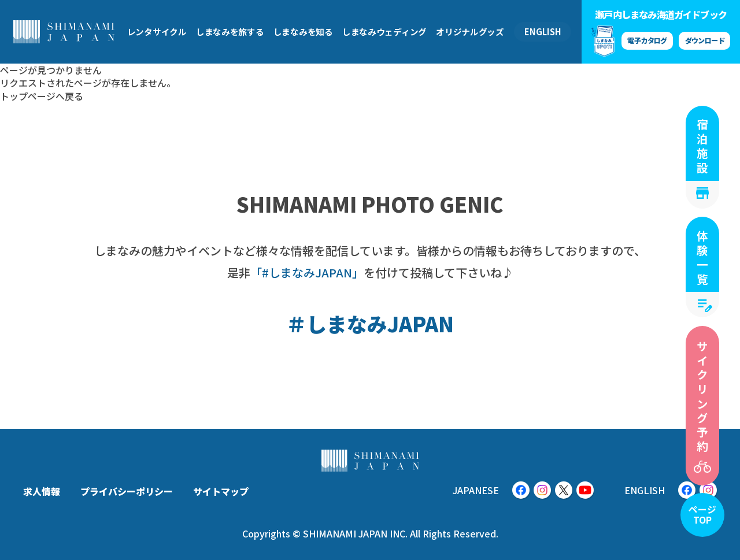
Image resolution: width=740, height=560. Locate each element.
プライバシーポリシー (127, 491)
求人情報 (42, 491)
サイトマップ (221, 491)
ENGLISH (543, 31)
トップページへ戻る (42, 96)
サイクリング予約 (703, 397)
